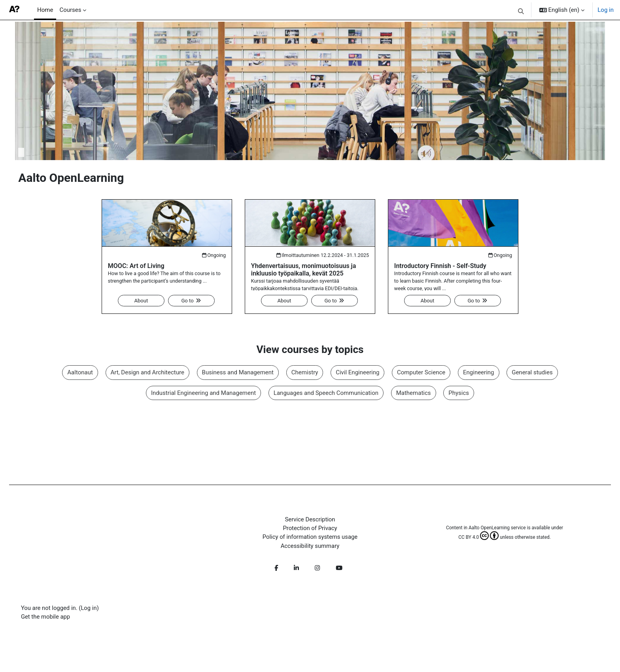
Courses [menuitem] (70, 10)
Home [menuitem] (45, 10)
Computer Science (421, 373)
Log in (606, 10)
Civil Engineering (357, 373)
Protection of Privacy (310, 529)
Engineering (479, 373)
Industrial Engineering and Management (203, 393)
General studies (532, 373)
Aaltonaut (80, 373)
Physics (459, 393)
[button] (521, 11)
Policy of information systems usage (310, 538)
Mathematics (414, 393)
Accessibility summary (310, 547)
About (141, 301)
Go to (192, 301)
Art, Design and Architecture (147, 373)
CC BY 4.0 (477, 538)
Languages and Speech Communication (326, 393)
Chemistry (305, 373)
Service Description (310, 520)
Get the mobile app (47, 618)
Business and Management (237, 373)
